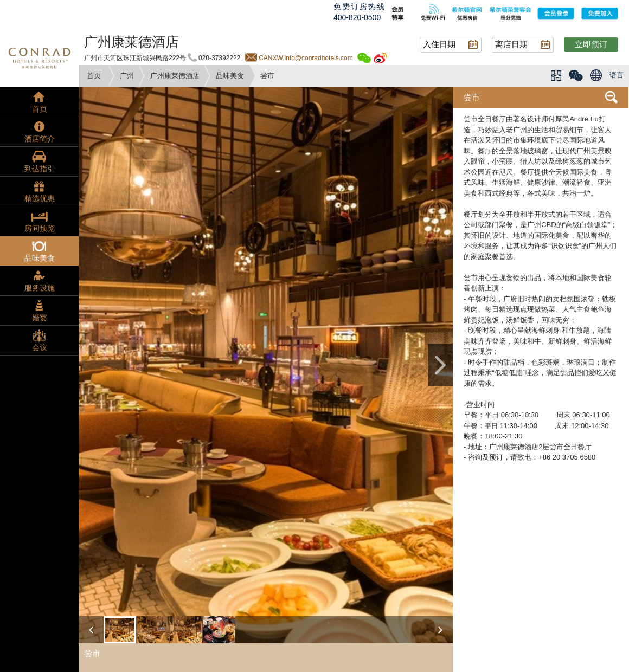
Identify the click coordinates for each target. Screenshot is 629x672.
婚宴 (40, 318)
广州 (127, 76)
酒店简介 (40, 139)
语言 (617, 75)
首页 (94, 76)
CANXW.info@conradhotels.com (306, 58)
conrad (39, 57)
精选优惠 (40, 198)
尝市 (472, 97)
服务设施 (40, 288)
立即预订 (591, 44)
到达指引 (40, 169)
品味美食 (230, 76)
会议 (40, 347)
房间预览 (40, 228)
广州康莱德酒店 (175, 76)
